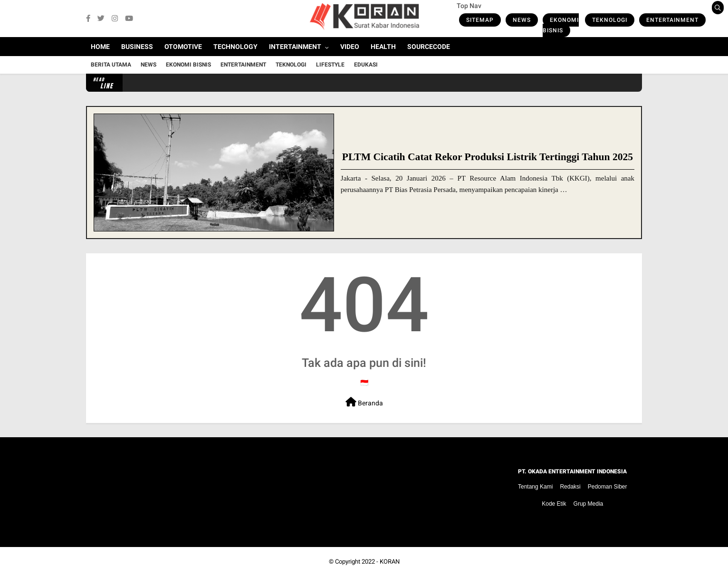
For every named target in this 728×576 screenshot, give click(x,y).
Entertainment (672, 20)
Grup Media (589, 504)
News (522, 20)
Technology (235, 47)
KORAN (390, 562)
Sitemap (480, 20)
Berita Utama (111, 65)
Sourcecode (429, 47)
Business (137, 47)
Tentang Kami (535, 487)
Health (383, 47)
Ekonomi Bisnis (561, 25)
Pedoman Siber (608, 487)
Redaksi (570, 487)
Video (350, 47)
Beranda (364, 402)
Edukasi (366, 65)
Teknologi (610, 20)
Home (100, 47)
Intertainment (295, 47)
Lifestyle (330, 65)
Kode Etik (554, 504)
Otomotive (183, 47)
